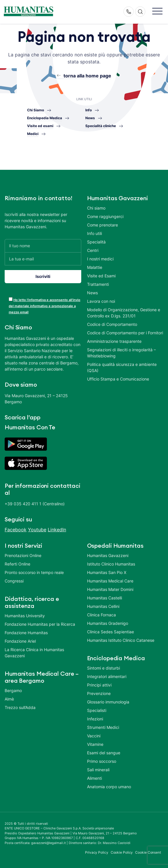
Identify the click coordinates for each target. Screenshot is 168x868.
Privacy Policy (97, 852)
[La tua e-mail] (43, 259)
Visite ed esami (40, 126)
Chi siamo (96, 208)
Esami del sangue (104, 753)
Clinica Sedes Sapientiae (110, 632)
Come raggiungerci (105, 216)
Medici (33, 134)
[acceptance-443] (11, 299)
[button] (157, 12)
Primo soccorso (102, 761)
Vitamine (95, 744)
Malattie (95, 267)
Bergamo (13, 690)
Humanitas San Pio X (107, 572)
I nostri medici (100, 259)
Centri (93, 250)
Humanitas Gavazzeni (108, 555)
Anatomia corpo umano (109, 787)
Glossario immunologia (108, 702)
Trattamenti (98, 284)
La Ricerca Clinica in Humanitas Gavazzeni (34, 653)
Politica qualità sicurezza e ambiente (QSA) (122, 367)
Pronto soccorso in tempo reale (34, 572)
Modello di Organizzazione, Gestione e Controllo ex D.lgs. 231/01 (124, 313)
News (90, 118)
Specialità (96, 242)
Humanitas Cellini (103, 606)
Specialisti (97, 710)
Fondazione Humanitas (26, 633)
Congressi (14, 581)
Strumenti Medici (103, 727)
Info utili (94, 233)
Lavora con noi (101, 301)
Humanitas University (25, 616)
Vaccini (94, 736)
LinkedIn (57, 530)
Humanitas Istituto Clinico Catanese (121, 640)
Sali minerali (98, 770)
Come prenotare (102, 225)
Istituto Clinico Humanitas (111, 564)
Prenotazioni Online (23, 555)
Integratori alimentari (107, 676)
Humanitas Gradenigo (108, 623)
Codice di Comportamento (112, 324)
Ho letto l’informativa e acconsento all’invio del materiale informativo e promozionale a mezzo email (45, 306)
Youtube (37, 530)
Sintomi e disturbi (104, 668)
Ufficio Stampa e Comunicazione (118, 379)
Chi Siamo (36, 110)
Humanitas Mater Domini (110, 589)
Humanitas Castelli (105, 598)
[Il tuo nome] (43, 246)
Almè (9, 699)
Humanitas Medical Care (110, 581)
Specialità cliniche (101, 126)
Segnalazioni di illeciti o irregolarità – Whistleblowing (121, 353)
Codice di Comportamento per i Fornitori (125, 333)
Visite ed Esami (101, 276)
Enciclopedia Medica (45, 118)
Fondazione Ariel (20, 641)
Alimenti (94, 778)
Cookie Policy (122, 852)
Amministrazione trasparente (114, 341)
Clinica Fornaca (101, 615)
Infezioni (95, 719)
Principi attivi (99, 685)
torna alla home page (87, 76)
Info (89, 110)
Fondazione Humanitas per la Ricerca (40, 624)
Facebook (16, 530)
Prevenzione (99, 693)
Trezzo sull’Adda (20, 707)
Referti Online (17, 564)
